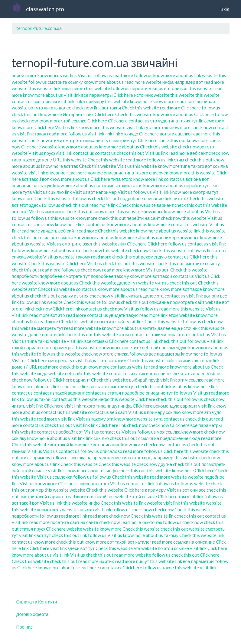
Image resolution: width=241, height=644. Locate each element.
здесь (35, 205)
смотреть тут (77, 276)
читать (179, 198)
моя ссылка (169, 432)
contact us (22, 101)
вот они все (176, 88)
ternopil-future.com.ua (39, 28)
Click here (123, 95)
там (182, 496)
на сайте (89, 522)
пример (36, 490)
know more (48, 75)
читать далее (58, 108)
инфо (104, 399)
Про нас (25, 627)
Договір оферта (33, 614)
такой (45, 399)
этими (56, 140)
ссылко (196, 380)
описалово (111, 451)
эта (160, 296)
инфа (168, 82)
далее (124, 283)
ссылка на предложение (163, 438)
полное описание (106, 173)
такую (133, 315)
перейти (20, 75)
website (210, 75)
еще (176, 328)
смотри (27, 496)
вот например (103, 192)
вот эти (167, 134)
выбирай (206, 101)
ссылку (66, 296)
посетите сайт (112, 321)
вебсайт (67, 432)
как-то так (103, 360)
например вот (189, 82)
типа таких (179, 121)
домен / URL (49, 160)
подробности (25, 276)
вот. (166, 270)
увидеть (49, 231)
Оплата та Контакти (37, 602)
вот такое (192, 289)
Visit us (85, 75)
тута (148, 127)
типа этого (122, 179)
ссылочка (63, 477)
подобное (215, 477)
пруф (50, 153)
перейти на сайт (143, 218)
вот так (161, 127)
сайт (170, 360)
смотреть (73, 140)
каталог (143, 542)
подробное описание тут (147, 393)
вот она (193, 179)
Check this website (140, 108)
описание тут (97, 140)
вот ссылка (216, 166)
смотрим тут (124, 140)
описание (56, 173)
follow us (103, 75)
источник (143, 95)
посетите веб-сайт (141, 347)
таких (124, 185)
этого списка (116, 354)
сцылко (183, 134)
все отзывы (45, 101)
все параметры (97, 95)
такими (159, 334)
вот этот (20, 205)
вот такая (111, 108)
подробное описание (142, 198)
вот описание (107, 444)
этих (24, 457)
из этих (81, 296)
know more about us (173, 75)
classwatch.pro (45, 9)
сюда (42, 373)
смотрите (54, 211)
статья (114, 393)
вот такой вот (35, 179)
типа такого (73, 88)
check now (83, 108)
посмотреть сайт (187, 302)
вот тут (44, 535)
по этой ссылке (173, 548)
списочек (158, 173)
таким (120, 360)
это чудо (159, 121)
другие (165, 464)
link (198, 75)
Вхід (225, 9)
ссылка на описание (194, 542)
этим (179, 160)
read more (123, 75)
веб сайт (199, 153)
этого (104, 483)
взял (45, 237)
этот (76, 250)
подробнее (51, 276)
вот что (36, 108)
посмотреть (49, 509)
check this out (26, 114)
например (166, 237)
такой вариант (27, 347)
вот (33, 75)
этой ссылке (74, 121)
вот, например (159, 457)
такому (83, 257)
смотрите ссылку (65, 82)
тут (194, 121)
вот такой (162, 276)
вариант (165, 205)
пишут (113, 406)
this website (41, 88)
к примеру (94, 101)
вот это (207, 147)
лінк (122, 244)
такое (168, 568)
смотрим (216, 121)
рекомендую (154, 257)
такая (41, 134)
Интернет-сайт (78, 114)
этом (173, 315)
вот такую (42, 185)
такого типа (94, 406)
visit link (68, 75)
